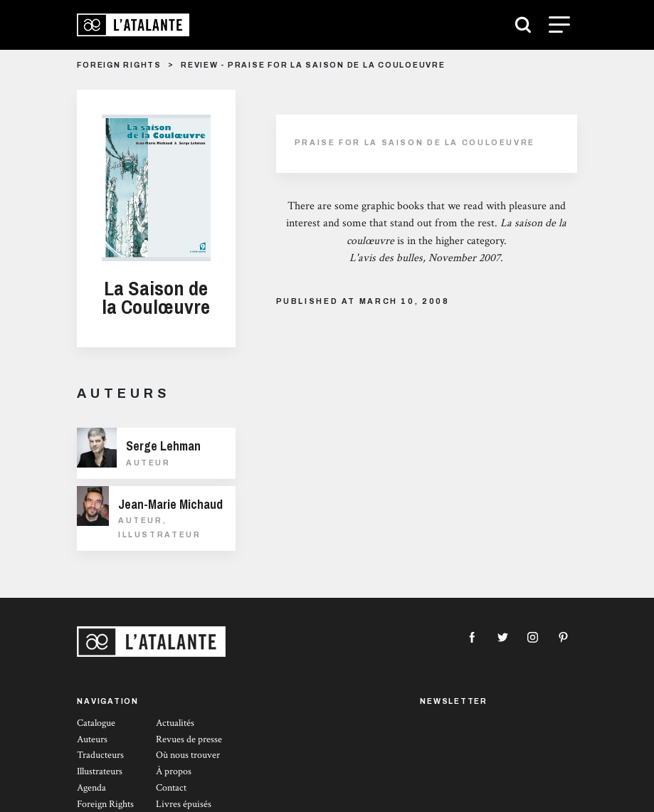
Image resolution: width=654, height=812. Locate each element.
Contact (171, 788)
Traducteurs (100, 755)
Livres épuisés (184, 804)
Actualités (175, 723)
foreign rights (119, 65)
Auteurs (92, 739)
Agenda (91, 788)
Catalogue (96, 723)
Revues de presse (189, 739)
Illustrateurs (100, 771)
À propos (174, 771)
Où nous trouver (188, 755)
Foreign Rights (105, 804)
